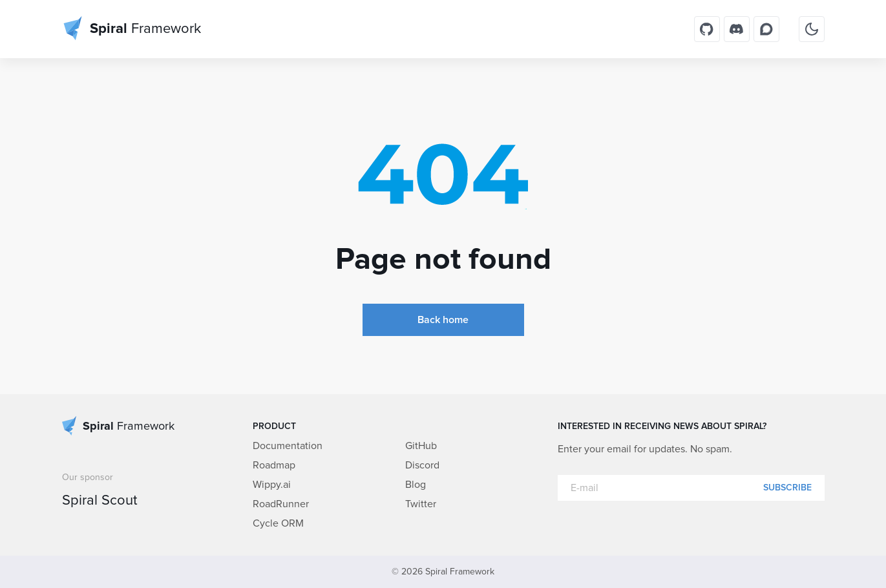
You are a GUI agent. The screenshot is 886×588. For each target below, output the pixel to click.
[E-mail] (691, 488)
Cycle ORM (278, 523)
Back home (443, 320)
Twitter (421, 504)
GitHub (421, 446)
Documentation (288, 446)
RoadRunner (281, 504)
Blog (416, 485)
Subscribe (787, 488)
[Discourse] (766, 29)
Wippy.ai (272, 485)
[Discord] (737, 29)
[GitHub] (707, 29)
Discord (422, 465)
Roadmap (274, 465)
